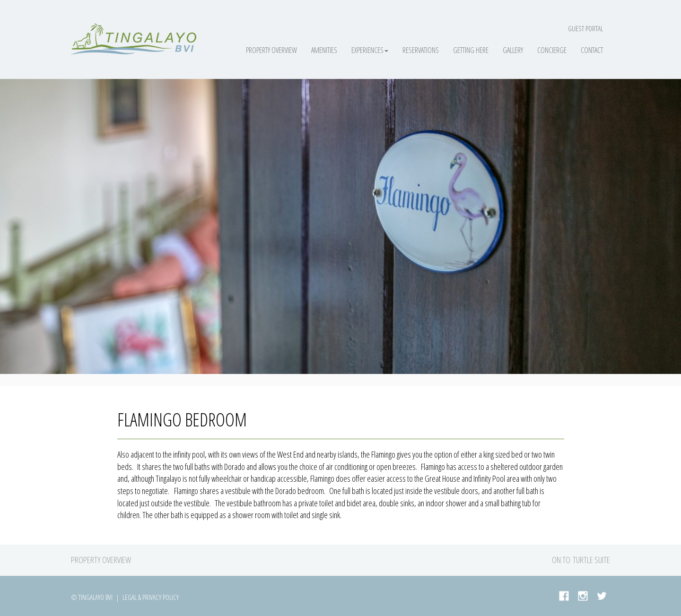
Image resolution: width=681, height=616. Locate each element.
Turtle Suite (591, 560)
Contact (592, 50)
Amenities (324, 50)
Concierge (552, 50)
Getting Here (471, 50)
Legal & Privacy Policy (151, 597)
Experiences (370, 50)
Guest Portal (585, 28)
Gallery (513, 50)
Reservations (421, 50)
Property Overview (271, 50)
